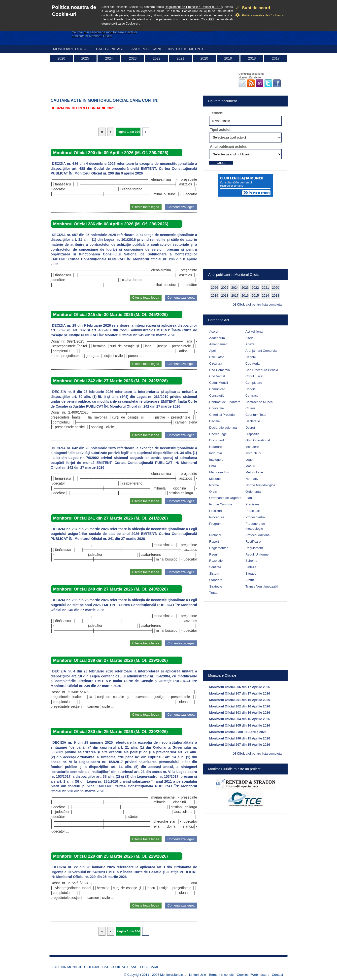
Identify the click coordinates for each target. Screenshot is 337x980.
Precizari (216, 511)
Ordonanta (253, 492)
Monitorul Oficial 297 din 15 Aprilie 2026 (240, 745)
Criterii (250, 408)
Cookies (243, 975)
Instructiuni (253, 453)
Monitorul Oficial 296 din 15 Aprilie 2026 (240, 738)
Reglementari (219, 548)
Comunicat (217, 389)
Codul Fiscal (254, 376)
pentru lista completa (259, 304)
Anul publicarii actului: (229, 146)
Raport (214, 542)
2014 (265, 296)
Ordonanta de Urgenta (225, 498)
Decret (250, 428)
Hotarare (216, 447)
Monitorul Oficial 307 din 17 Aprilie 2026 (240, 693)
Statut (250, 580)
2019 (228, 58)
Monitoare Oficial (71, 49)
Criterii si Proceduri (223, 415)
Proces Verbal (255, 517)
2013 (276, 296)
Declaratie (253, 421)
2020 (204, 58)
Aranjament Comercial (261, 351)
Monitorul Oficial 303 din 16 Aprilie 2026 (240, 713)
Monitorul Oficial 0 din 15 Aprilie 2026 (238, 732)
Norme (214, 485)
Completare (254, 383)
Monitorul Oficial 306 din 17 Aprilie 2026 (240, 687)
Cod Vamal (217, 376)
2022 (156, 58)
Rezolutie (216, 561)
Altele (250, 338)
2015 (255, 296)
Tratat (213, 593)
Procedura (217, 517)
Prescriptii (253, 511)
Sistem (214, 574)
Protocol (215, 535)
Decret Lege (218, 434)
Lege (249, 460)
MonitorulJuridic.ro (173, 975)
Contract (252, 396)
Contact (278, 975)
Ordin (213, 492)
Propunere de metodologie (255, 526)
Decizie (215, 421)
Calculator (217, 357)
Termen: (217, 113)
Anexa (250, 344)
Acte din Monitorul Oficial (76, 967)
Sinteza (251, 567)
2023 (133, 58)
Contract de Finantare (225, 402)
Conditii (251, 389)
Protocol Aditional (258, 535)
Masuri (250, 466)
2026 (61, 58)
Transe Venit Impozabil (262, 586)
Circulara (216, 364)
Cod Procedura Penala (262, 370)
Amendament (219, 344)
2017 (276, 58)
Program (215, 524)
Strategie (216, 586)
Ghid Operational (258, 440)
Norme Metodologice (260, 485)
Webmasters (260, 975)
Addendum (217, 338)
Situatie (251, 574)
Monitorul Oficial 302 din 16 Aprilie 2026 (240, 706)
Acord (213, 332)
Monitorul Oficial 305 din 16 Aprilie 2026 (240, 725)
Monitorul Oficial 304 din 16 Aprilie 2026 (240, 719)
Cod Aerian (253, 364)
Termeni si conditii (221, 975)
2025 (85, 58)
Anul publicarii (146, 49)
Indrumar (216, 453)
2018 (252, 58)
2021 (180, 58)
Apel (212, 351)
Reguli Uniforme (257, 554)
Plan (249, 498)
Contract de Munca (259, 402)
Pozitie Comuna (221, 504)
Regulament (254, 548)
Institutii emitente (186, 49)
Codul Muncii (219, 383)
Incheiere (252, 447)
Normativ (252, 479)
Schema (251, 561)
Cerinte (251, 357)
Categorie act (110, 49)
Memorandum (219, 472)
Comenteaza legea (181, 207)
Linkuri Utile (198, 975)
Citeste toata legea (146, 207)
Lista (213, 466)
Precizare (252, 504)
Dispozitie (252, 434)
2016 (245, 296)
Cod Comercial (220, 370)
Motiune (215, 479)
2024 (109, 58)
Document (217, 440)
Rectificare (253, 542)
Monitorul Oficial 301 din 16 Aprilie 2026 (240, 700)
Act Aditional (254, 332)
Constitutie (217, 396)
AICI (211, 19)
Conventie (217, 408)
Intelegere (216, 460)
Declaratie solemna (223, 428)
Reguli (214, 554)
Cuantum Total (256, 415)
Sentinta (215, 567)
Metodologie (254, 472)
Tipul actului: (221, 130)
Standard (216, 580)
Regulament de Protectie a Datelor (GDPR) (194, 7)
